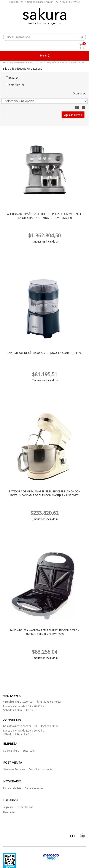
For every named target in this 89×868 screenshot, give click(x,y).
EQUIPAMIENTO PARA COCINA (26, 63)
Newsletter (9, 812)
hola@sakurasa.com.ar (17, 726)
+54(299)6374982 (68, 2)
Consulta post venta (41, 769)
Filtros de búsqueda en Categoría (23, 69)
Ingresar (8, 807)
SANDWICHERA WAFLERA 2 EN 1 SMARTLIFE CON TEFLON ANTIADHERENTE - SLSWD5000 (44, 632)
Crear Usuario (25, 807)
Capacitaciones (34, 788)
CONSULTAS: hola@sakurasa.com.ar (31, 2)
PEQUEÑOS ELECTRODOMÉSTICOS (65, 63)
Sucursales (29, 751)
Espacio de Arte (12, 788)
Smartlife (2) (15, 85)
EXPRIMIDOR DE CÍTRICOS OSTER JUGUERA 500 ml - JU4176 (44, 353)
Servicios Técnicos (14, 769)
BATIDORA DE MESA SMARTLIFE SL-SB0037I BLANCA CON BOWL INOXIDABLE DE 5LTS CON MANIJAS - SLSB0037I (45, 493)
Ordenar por (80, 94)
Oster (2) (12, 78)
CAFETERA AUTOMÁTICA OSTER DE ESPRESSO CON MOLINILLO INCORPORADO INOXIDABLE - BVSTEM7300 (44, 216)
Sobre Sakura (11, 751)
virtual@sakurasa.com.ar (18, 702)
